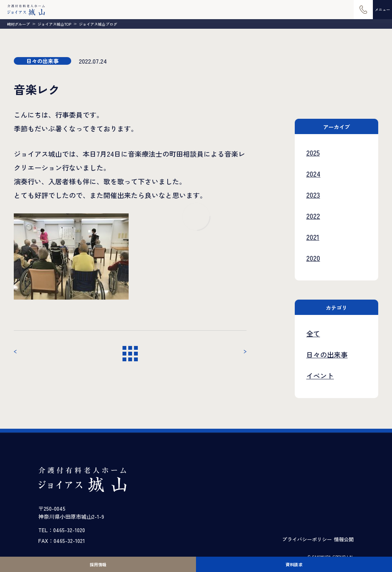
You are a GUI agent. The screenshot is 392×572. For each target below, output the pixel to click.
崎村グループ (18, 24)
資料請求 (294, 564)
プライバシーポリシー (307, 539)
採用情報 (98, 564)
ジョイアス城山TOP (54, 24)
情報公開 (344, 539)
